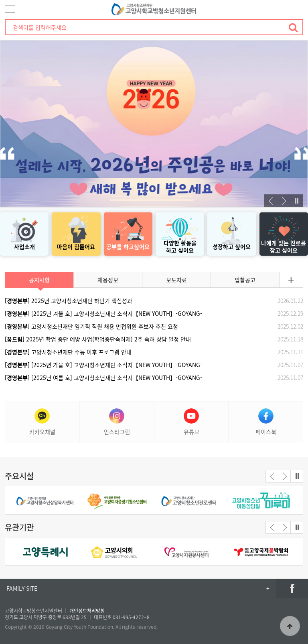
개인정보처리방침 (87, 611)
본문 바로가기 (0, 0)
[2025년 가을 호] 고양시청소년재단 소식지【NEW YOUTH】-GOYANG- (103, 365)
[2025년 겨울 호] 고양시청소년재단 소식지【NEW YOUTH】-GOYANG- (103, 313)
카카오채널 (42, 422)
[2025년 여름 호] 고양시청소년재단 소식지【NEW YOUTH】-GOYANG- (103, 378)
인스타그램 (117, 422)
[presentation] (270, 201)
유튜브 (191, 422)
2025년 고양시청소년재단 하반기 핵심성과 (69, 301)
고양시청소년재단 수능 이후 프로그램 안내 (68, 352)
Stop (296, 201)
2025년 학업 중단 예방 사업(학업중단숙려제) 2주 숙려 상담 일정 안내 (98, 339)
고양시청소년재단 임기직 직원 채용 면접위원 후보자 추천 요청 (91, 326)
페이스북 (266, 422)
